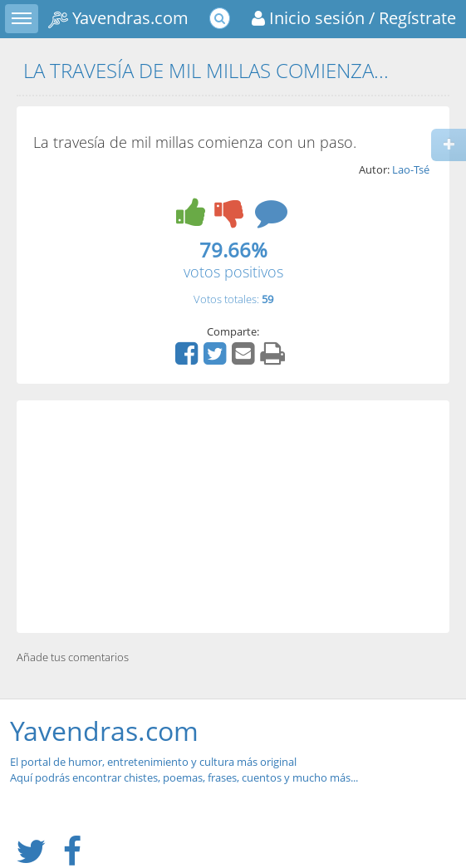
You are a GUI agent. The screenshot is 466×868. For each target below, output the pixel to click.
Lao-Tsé (411, 169)
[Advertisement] (233, 517)
